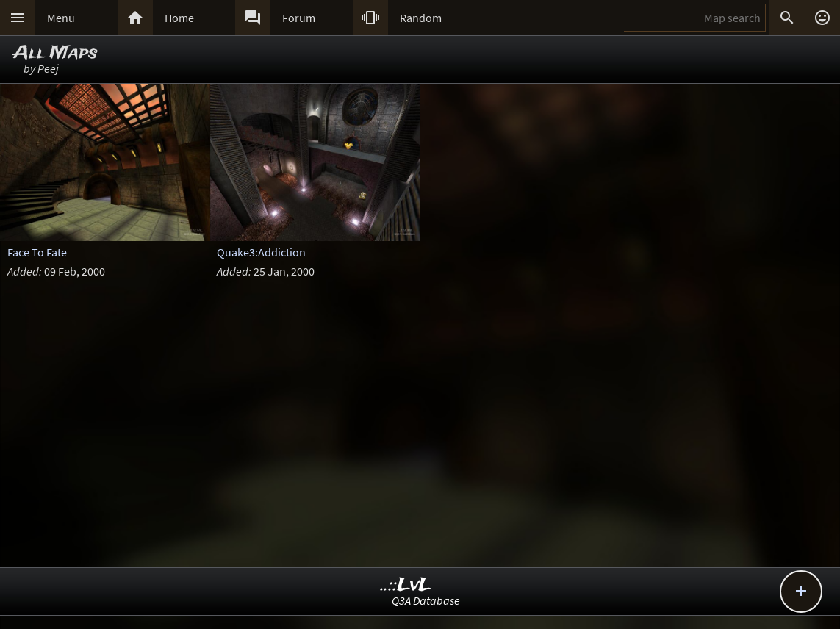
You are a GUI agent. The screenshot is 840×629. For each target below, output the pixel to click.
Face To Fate (37, 252)
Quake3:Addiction (261, 252)
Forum (299, 18)
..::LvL (406, 585)
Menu (61, 18)
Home (179, 18)
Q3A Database (426, 600)
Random (421, 18)
